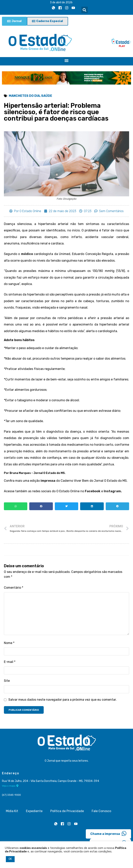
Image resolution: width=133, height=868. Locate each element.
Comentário (14, 588)
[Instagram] (67, 8)
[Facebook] (60, 8)
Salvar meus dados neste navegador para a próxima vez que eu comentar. (63, 700)
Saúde (47, 96)
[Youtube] (73, 8)
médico (27, 254)
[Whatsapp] (53, 8)
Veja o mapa (10, 786)
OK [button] (10, 859)
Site (7, 681)
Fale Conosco (101, 811)
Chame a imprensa (108, 834)
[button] (85, 10)
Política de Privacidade (67, 811)
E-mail (10, 662)
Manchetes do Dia (24, 96)
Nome (9, 643)
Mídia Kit (12, 811)
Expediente (34, 811)
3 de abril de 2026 (61, 2)
